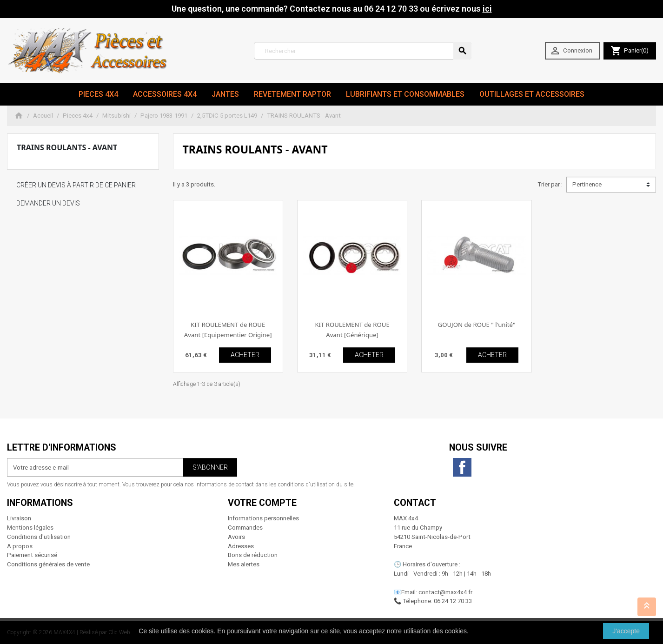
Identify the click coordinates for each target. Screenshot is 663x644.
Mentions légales (30, 528)
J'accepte (626, 631)
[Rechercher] (363, 51)
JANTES (225, 94)
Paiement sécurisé (32, 555)
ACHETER (245, 355)
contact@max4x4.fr (445, 592)
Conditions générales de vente (48, 564)
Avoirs (236, 537)
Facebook (462, 467)
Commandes (245, 528)
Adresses (241, 546)
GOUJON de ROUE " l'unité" (477, 325)
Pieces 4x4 (98, 94)
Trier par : (550, 184)
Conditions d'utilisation (39, 537)
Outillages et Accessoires (532, 94)
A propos (20, 546)
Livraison (19, 518)
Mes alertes (244, 564)
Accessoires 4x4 (165, 94)
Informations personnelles (263, 518)
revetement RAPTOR (292, 94)
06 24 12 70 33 (453, 601)
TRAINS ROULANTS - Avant (67, 147)
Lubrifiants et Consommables (405, 94)
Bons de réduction (253, 555)
